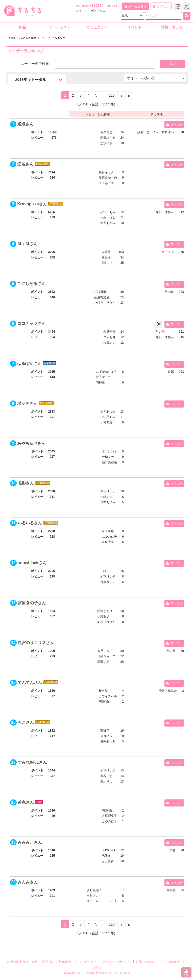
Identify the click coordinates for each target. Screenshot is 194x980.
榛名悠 (103, 691)
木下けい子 (109, 451)
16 (116, 6)
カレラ (98, 967)
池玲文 (106, 856)
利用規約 (48, 962)
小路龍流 (103, 616)
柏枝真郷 (100, 292)
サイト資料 (30, 962)
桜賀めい (109, 343)
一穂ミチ (108, 457)
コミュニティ (97, 27)
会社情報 (12, 962)
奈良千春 (109, 332)
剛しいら (108, 263)
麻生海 (106, 257)
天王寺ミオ (106, 183)
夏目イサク (106, 172)
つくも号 (109, 337)
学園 (173, 850)
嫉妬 (171, 372)
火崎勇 (106, 252)
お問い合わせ (145, 962)
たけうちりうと (105, 303)
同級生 (171, 890)
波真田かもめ (108, 178)
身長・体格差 (165, 212)
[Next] (122, 95)
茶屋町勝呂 (102, 297)
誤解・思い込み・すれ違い (156, 132)
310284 (98, 6)
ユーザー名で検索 (35, 63)
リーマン (168, 252)
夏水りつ (106, 782)
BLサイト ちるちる (119, 973)
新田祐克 (103, 662)
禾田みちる (108, 138)
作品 (22, 27)
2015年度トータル (31, 80)
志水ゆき (106, 143)
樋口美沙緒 (109, 462)
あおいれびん (106, 622)
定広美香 (108, 861)
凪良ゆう (106, 736)
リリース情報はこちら (173, 962)
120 (112, 95)
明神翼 (100, 383)
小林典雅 (106, 422)
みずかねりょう (106, 372)
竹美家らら (108, 582)
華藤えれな (108, 217)
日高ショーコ (106, 656)
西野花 (105, 731)
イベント (134, 27)
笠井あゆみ (108, 223)
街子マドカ (103, 377)
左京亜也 (108, 531)
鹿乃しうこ (105, 651)
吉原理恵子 (108, 132)
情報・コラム (172, 27)
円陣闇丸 (105, 702)
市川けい (93, 896)
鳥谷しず (106, 776)
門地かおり (105, 611)
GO (173, 64)
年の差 (169, 292)
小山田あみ (108, 212)
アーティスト (60, 27)
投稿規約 (65, 962)
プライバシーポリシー (116, 962)
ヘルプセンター (86, 962)
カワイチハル (108, 696)
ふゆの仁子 (109, 537)
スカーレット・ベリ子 (102, 901)
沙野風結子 (94, 890)
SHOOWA (108, 850)
